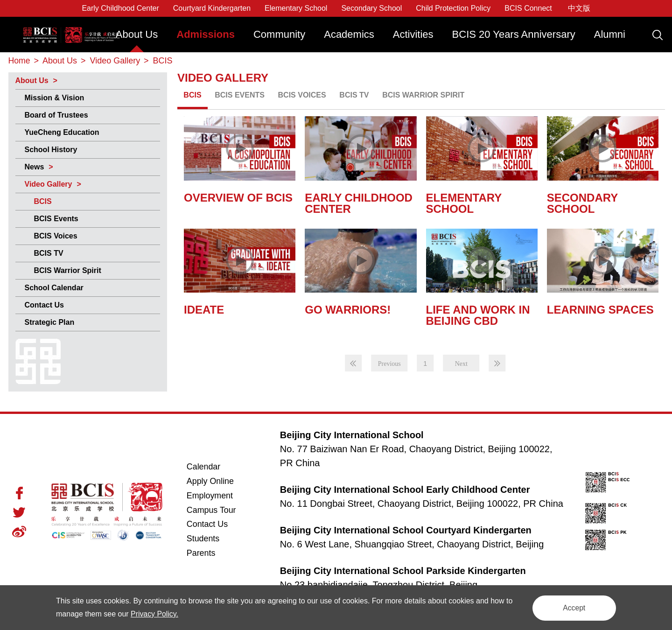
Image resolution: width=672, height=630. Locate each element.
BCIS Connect (528, 8)
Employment (210, 496)
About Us (137, 34)
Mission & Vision (55, 97)
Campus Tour (222, 510)
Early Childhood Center (120, 8)
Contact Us (44, 304)
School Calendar (54, 287)
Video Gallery (49, 184)
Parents (201, 553)
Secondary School (371, 8)
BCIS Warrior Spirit (68, 270)
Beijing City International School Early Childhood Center (405, 489)
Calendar (204, 467)
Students (203, 539)
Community (279, 34)
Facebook (19, 493)
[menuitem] (137, 39)
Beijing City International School (70, 27)
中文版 (579, 8)
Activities (413, 34)
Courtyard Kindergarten (212, 8)
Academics (349, 34)
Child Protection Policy (453, 8)
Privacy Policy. (163, 614)
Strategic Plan (50, 322)
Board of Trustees (56, 115)
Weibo (19, 531)
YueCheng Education (62, 132)
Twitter (19, 512)
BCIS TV (49, 253)
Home (20, 61)
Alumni (610, 34)
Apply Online (222, 481)
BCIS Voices (56, 235)
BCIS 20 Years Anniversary (514, 34)
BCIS (43, 201)
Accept (571, 607)
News (35, 166)
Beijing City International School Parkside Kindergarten (403, 570)
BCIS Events (56, 218)
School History (51, 149)
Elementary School (296, 8)
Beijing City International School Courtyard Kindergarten (406, 530)
